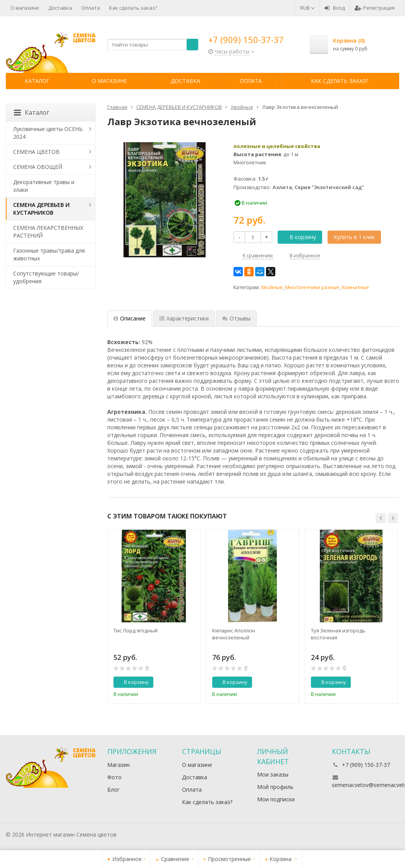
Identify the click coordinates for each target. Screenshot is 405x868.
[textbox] (153, 45)
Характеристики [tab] (184, 318)
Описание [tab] (130, 318)
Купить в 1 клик (354, 237)
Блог (113, 790)
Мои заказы (273, 774)
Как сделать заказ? (133, 8)
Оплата (91, 8)
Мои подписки (276, 799)
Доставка (60, 8)
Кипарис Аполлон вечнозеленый (234, 634)
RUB (307, 8)
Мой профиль (275, 787)
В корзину (299, 237)
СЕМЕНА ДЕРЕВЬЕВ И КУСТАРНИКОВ (41, 209)
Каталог (37, 81)
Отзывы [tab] (236, 318)
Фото (114, 777)
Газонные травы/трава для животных (49, 254)
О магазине (25, 8)
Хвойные (272, 287)
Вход (335, 8)
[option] (154, 617)
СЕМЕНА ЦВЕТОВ (36, 152)
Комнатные (355, 287)
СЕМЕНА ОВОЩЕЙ (38, 167)
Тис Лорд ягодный (136, 630)
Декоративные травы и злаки (44, 186)
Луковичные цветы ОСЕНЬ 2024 (48, 133)
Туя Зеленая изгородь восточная (338, 634)
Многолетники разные (312, 287)
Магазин (118, 765)
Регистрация (375, 8)
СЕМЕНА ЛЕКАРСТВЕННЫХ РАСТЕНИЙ (48, 232)
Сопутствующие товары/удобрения (46, 277)
